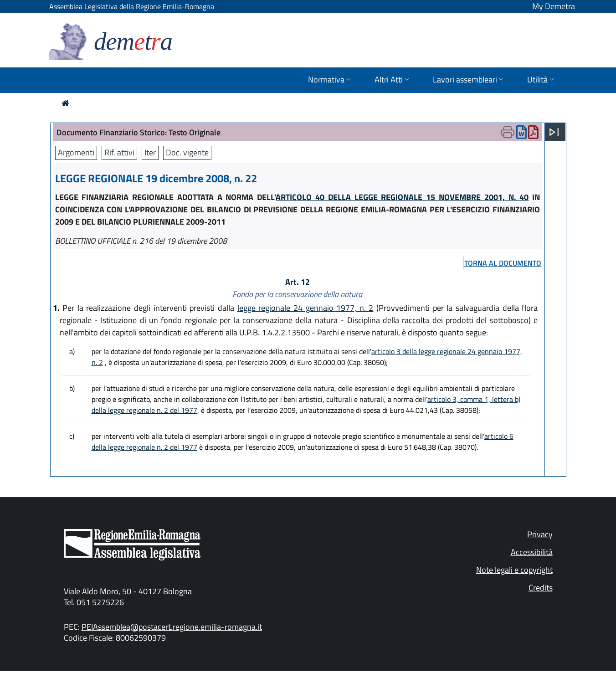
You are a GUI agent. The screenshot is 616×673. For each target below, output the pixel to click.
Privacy (540, 534)
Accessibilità (532, 552)
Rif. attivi (119, 152)
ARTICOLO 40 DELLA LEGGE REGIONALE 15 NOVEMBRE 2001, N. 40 (402, 197)
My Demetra (554, 6)
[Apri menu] (554, 132)
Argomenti (76, 152)
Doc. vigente (187, 152)
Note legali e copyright (514, 570)
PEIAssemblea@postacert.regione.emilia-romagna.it (172, 627)
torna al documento (503, 263)
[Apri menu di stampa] (508, 132)
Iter (150, 152)
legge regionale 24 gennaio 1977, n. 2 (305, 308)
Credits (541, 588)
